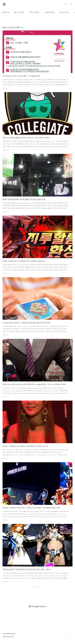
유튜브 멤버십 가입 (8, 637)
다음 (42, 587)
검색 (66, 4)
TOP (71, 634)
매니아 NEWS (34, 12)
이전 (33, 587)
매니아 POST (64, 12)
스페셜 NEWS (49, 12)
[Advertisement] (37, 606)
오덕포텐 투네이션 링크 (9, 634)
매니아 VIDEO (19, 12)
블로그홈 (6, 12)
